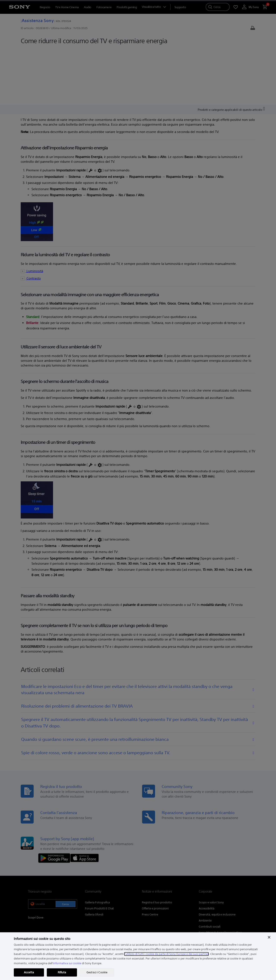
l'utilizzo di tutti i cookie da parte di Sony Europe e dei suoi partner (166, 954)
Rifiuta (62, 972)
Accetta (29, 972)
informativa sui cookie (67, 963)
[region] (138, 956)
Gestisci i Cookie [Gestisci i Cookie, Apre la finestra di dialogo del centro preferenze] (97, 972)
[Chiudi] (269, 937)
